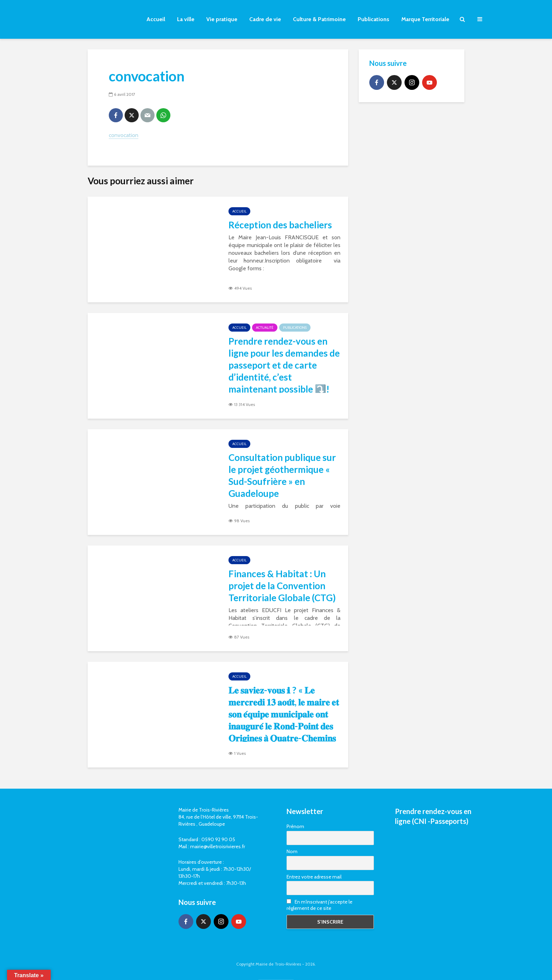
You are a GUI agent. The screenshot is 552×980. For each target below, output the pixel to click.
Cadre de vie (265, 19)
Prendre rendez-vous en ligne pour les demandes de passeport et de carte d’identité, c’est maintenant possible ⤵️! (284, 365)
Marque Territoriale (425, 19)
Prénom (295, 826)
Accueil (156, 19)
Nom (292, 851)
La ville (186, 19)
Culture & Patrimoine (319, 19)
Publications (374, 19)
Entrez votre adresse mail (314, 877)
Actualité (265, 328)
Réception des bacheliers (280, 225)
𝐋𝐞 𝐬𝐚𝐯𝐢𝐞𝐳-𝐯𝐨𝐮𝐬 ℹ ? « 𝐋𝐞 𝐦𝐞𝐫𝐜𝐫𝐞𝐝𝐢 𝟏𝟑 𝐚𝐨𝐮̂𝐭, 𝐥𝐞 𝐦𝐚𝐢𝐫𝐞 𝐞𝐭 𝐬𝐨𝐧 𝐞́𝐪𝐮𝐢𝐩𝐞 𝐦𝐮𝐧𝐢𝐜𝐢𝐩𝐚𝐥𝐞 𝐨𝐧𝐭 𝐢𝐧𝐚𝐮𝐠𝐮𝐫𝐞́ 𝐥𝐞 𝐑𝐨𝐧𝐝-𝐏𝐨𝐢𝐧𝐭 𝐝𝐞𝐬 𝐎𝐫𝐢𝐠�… (284, 720)
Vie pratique (222, 19)
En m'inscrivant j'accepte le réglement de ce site (319, 905)
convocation (124, 135)
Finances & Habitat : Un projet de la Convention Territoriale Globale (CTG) (282, 586)
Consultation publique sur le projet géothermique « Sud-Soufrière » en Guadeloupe (282, 475)
